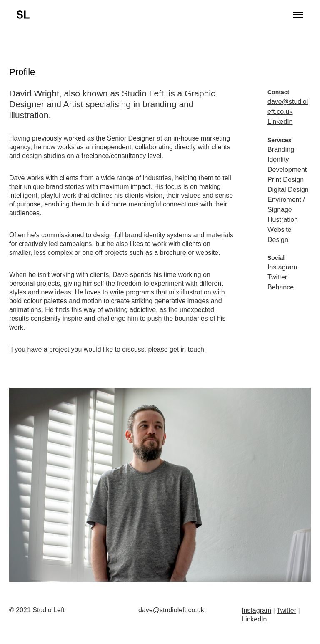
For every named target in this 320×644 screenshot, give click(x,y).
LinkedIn (280, 122)
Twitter (277, 277)
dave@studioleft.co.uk (171, 610)
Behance (281, 287)
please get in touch (176, 349)
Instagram (282, 267)
